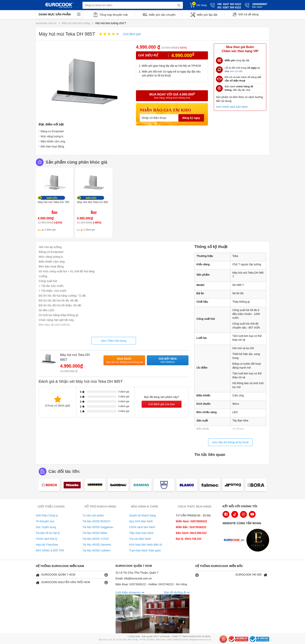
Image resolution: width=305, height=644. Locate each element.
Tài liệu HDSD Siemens (97, 545)
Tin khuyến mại (45, 521)
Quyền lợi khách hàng (142, 515)
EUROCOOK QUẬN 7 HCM (72, 575)
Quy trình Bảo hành (141, 521)
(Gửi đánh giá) (132, 34)
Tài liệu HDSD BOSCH (96, 521)
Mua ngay (124, 361)
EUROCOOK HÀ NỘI (231, 575)
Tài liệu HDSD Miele (95, 533)
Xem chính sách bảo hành (232, 107)
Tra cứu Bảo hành (140, 539)
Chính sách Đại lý (46, 539)
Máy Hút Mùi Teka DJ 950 (92, 202)
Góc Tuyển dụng (46, 527)
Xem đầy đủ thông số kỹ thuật (230, 442)
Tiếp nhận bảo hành (141, 533)
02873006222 (138, 584)
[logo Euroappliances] (235, 541)
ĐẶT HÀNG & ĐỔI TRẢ (50, 550)
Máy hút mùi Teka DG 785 (53, 202)
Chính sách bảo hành (142, 527)
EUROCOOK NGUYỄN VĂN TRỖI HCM (72, 582)
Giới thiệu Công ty (47, 515)
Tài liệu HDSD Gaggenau (98, 527)
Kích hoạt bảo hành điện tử (146, 545)
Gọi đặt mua (168, 361)
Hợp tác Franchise (47, 545)
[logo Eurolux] (259, 541)
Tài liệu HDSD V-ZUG (96, 539)
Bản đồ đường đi (177, 592)
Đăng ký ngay (191, 118)
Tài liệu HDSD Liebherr (96, 550)
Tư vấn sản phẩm (93, 515)
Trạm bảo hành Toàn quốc (145, 550)
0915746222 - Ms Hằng (173, 584)
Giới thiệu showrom (130, 592)
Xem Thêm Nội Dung (114, 341)
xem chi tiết (236, 71)
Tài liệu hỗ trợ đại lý (48, 533)
